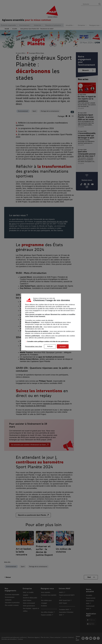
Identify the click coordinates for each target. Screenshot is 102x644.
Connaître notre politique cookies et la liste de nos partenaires (48, 341)
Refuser (50, 346)
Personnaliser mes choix (34, 346)
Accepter (63, 346)
